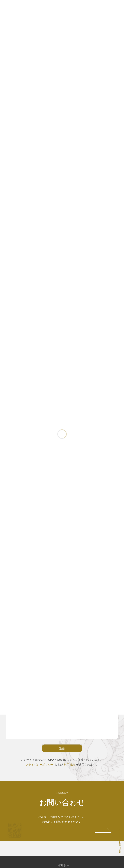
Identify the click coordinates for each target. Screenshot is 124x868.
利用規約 (69, 765)
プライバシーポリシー (40, 765)
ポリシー (64, 865)
